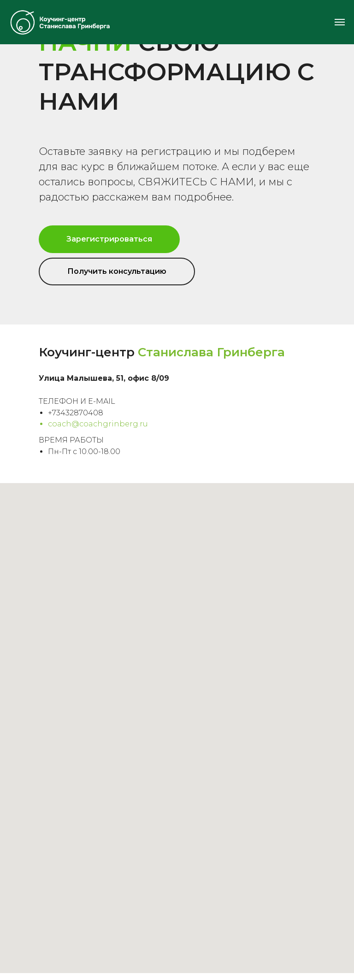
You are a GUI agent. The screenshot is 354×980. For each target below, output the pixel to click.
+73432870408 (76, 413)
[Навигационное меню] (340, 22)
